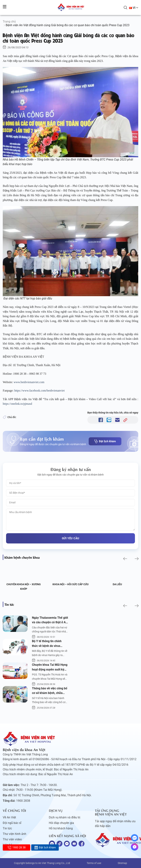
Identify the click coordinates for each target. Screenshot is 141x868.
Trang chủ (9, 22)
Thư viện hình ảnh (15, 834)
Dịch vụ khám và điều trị (65, 817)
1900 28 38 (17, 847)
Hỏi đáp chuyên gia (61, 823)
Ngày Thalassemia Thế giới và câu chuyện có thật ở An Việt (50, 620)
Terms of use (94, 863)
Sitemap (122, 863)
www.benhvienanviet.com (29, 382)
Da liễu (117, 584)
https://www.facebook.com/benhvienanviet (40, 391)
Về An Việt (9, 817)
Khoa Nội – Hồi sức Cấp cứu (70, 584)
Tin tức (7, 828)
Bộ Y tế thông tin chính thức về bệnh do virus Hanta (47, 644)
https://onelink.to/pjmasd (18, 404)
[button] (125, 559)
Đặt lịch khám (105, 441)
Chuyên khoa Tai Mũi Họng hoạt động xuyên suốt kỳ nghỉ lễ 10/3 (50, 667)
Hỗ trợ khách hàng (61, 828)
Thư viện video (12, 839)
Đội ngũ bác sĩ (12, 823)
